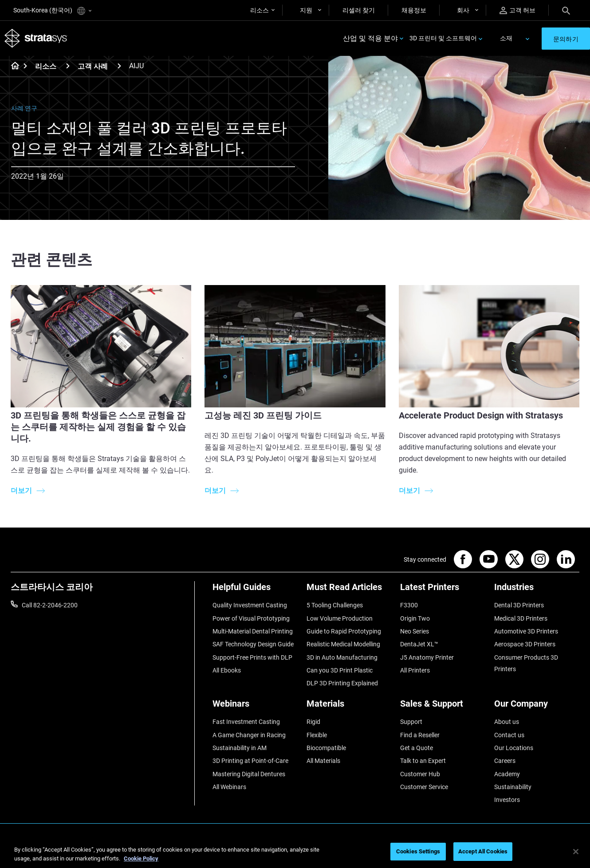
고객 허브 (517, 10)
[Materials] (349, 707)
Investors (507, 800)
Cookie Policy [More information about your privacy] (141, 858)
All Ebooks (227, 670)
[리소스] (68, 66)
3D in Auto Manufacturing (342, 657)
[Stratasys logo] (36, 38)
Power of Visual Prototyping (251, 618)
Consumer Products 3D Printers (526, 663)
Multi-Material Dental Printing (253, 631)
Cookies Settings (418, 851)
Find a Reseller (420, 735)
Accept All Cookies (483, 851)
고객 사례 (93, 66)
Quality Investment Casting (250, 605)
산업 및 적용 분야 (370, 38)
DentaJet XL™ (419, 644)
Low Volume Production (340, 618)
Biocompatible (326, 748)
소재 (506, 38)
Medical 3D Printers (521, 618)
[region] (295, 852)
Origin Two (415, 618)
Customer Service (424, 787)
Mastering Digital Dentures (249, 774)
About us (507, 722)
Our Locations (514, 748)
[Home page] (12, 66)
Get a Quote (417, 748)
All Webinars (229, 787)
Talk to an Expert (423, 761)
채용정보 (414, 10)
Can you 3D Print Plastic (340, 670)
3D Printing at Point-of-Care (250, 761)
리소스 (260, 10)
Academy (507, 774)
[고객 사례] (119, 66)
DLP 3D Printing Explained (342, 683)
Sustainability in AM (240, 748)
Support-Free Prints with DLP (252, 657)
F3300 (409, 605)
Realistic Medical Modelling (343, 644)
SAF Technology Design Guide (253, 644)
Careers (505, 761)
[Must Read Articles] (349, 590)
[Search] (566, 10)
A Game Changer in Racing (249, 735)
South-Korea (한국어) (52, 11)
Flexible (317, 735)
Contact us (509, 735)
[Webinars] (255, 707)
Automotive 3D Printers (526, 631)
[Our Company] (537, 707)
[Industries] (537, 590)
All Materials (323, 761)
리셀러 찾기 (359, 10)
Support (411, 722)
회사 (463, 10)
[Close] (576, 852)
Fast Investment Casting (246, 722)
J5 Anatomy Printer (427, 657)
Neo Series (415, 631)
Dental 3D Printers (519, 605)
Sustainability (513, 787)
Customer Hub (420, 774)
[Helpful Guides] (255, 590)
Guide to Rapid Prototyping (344, 631)
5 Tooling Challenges (335, 605)
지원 (306, 10)
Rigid (313, 722)
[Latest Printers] (443, 590)
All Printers (415, 670)
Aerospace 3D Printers (525, 644)
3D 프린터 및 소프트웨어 (443, 38)
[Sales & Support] (443, 707)
